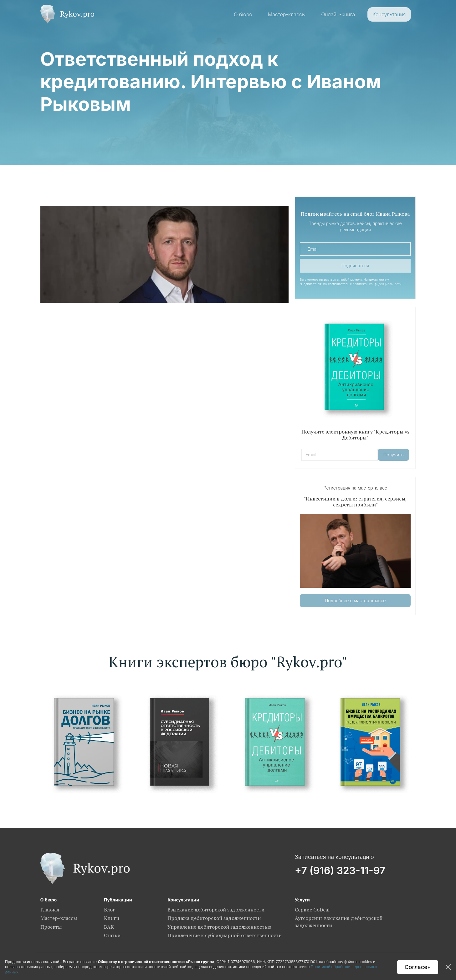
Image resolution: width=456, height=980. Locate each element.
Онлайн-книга (338, 14)
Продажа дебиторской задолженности (214, 918)
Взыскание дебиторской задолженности (216, 910)
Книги (112, 918)
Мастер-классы (287, 14)
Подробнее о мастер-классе (355, 600)
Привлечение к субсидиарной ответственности (225, 935)
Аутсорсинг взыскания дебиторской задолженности (339, 921)
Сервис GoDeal (312, 910)
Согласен (418, 967)
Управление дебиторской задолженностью (219, 927)
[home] (67, 14)
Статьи (112, 935)
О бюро (243, 14)
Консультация (389, 14)
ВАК (109, 927)
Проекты (51, 927)
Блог (110, 910)
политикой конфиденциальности (377, 284)
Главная (50, 910)
